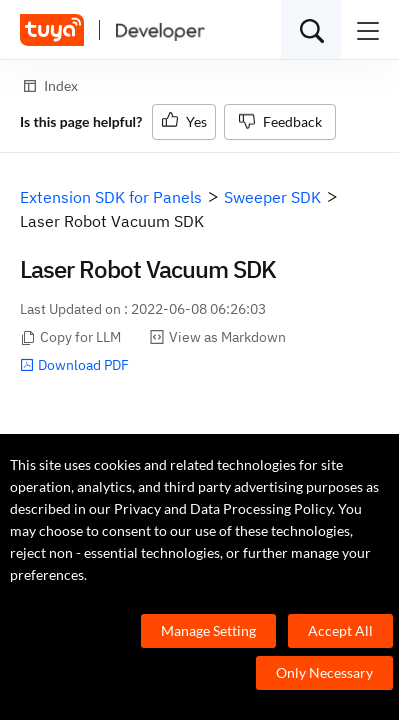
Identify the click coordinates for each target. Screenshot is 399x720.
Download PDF (74, 365)
